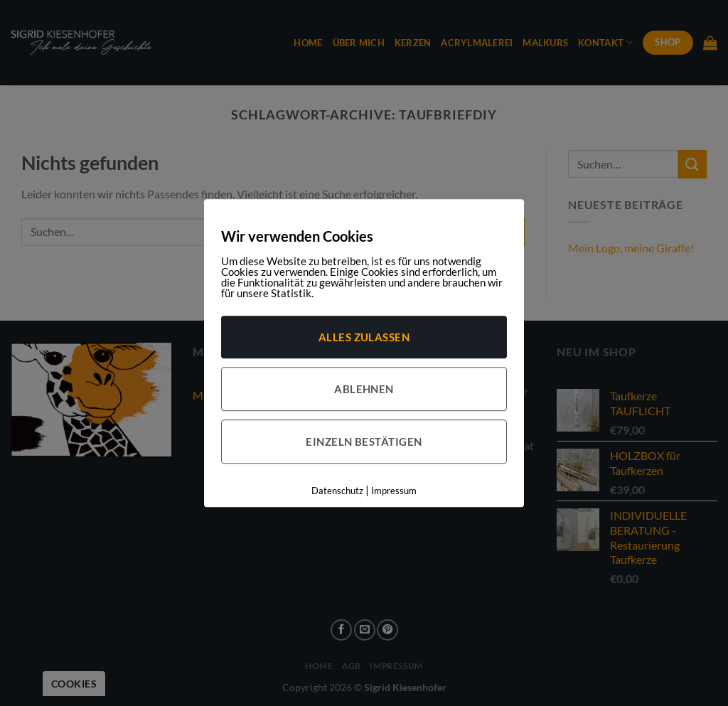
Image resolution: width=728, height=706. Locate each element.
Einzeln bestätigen (364, 442)
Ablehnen (364, 389)
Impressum (394, 491)
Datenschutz (337, 491)
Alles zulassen (364, 337)
